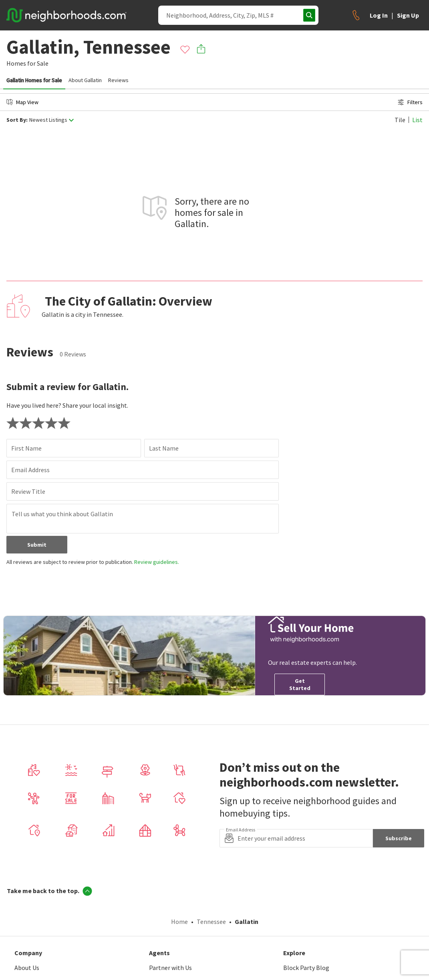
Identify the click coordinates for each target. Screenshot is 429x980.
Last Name (164, 448)
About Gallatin (85, 80)
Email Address (30, 470)
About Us (27, 968)
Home (179, 922)
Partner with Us (170, 968)
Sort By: (17, 120)
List (417, 120)
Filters (410, 102)
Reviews (118, 80)
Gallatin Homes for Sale (34, 80)
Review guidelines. (157, 562)
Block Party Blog (306, 968)
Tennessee (211, 922)
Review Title (28, 491)
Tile (400, 120)
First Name (26, 448)
